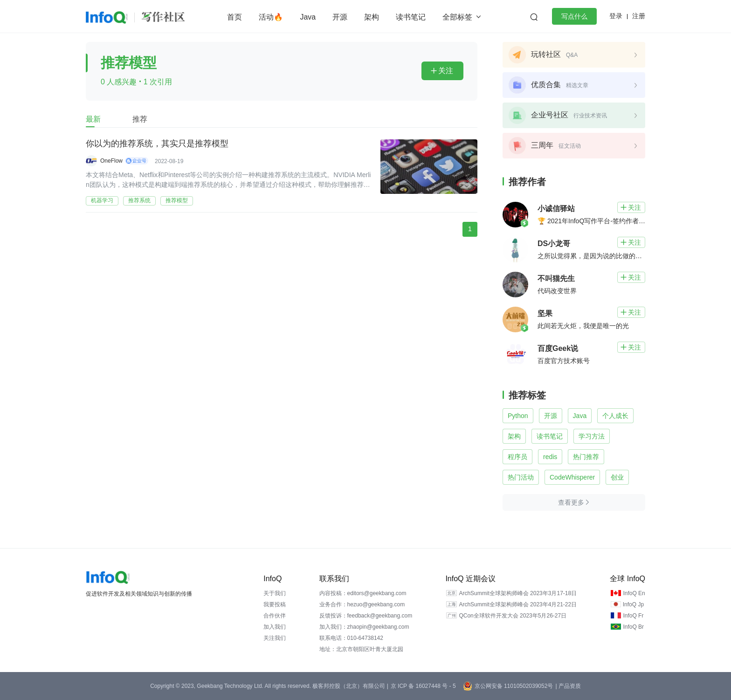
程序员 (517, 457)
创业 (617, 477)
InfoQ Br (633, 627)
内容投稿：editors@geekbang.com (363, 593)
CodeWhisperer (572, 477)
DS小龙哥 (554, 244)
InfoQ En (634, 593)
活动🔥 (271, 17)
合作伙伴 (275, 616)
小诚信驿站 (556, 209)
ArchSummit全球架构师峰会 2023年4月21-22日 (518, 604)
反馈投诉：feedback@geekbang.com (366, 616)
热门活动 (521, 477)
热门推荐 (586, 457)
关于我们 (275, 593)
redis (550, 457)
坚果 (545, 313)
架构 (372, 17)
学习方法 (592, 436)
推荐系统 (139, 200)
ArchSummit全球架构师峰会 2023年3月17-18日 (518, 593)
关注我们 (275, 638)
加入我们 (275, 627)
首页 (234, 17)
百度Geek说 (558, 348)
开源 (340, 17)
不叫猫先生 (556, 278)
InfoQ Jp (633, 604)
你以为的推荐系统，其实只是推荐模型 (157, 144)
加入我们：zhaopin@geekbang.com (364, 627)
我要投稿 (275, 604)
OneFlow (111, 161)
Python (518, 416)
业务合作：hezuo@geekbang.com (362, 604)
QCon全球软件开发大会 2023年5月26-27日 (513, 616)
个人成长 (615, 416)
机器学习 (102, 200)
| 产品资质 (568, 686)
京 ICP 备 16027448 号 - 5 (423, 686)
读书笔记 (411, 17)
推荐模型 (177, 200)
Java (308, 17)
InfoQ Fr (633, 616)
